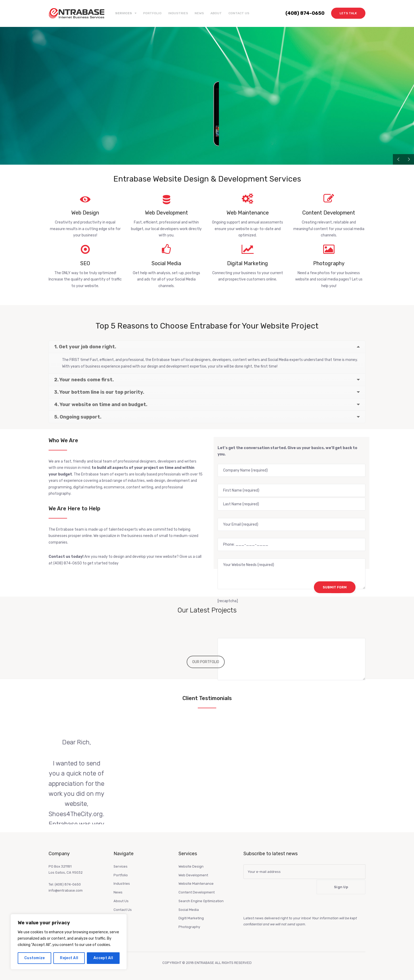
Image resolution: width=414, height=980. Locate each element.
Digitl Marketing (191, 918)
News (199, 13)
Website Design (191, 866)
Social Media (189, 910)
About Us (121, 901)
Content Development (197, 892)
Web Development (193, 875)
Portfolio (152, 13)
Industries (178, 13)
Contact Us (239, 13)
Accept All (103, 958)
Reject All (69, 958)
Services (121, 866)
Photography (189, 927)
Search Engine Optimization (201, 901)
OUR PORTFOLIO (206, 662)
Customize (35, 958)
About (216, 13)
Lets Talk (348, 13)
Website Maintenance (196, 884)
